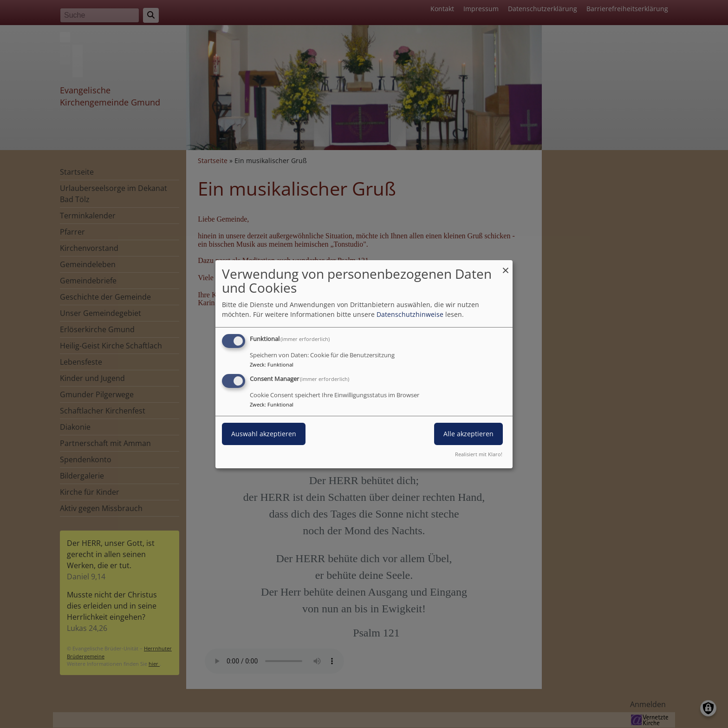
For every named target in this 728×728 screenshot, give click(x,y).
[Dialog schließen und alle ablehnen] (506, 266)
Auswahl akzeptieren (264, 434)
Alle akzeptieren (468, 434)
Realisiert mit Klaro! (479, 454)
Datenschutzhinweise (410, 314)
